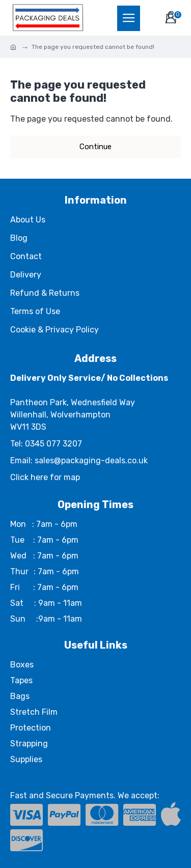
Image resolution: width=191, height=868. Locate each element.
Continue (95, 147)
